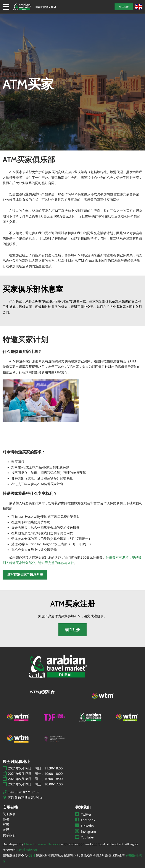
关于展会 (9, 814)
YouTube (84, 837)
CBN (32, 855)
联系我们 (9, 835)
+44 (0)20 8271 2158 (24, 792)
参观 (6, 819)
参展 (6, 830)
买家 (6, 824)
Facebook (85, 820)
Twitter (83, 814)
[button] (124, 7)
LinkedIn (84, 826)
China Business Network (42, 844)
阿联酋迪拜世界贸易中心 (26, 798)
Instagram (85, 831)
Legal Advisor (27, 850)
